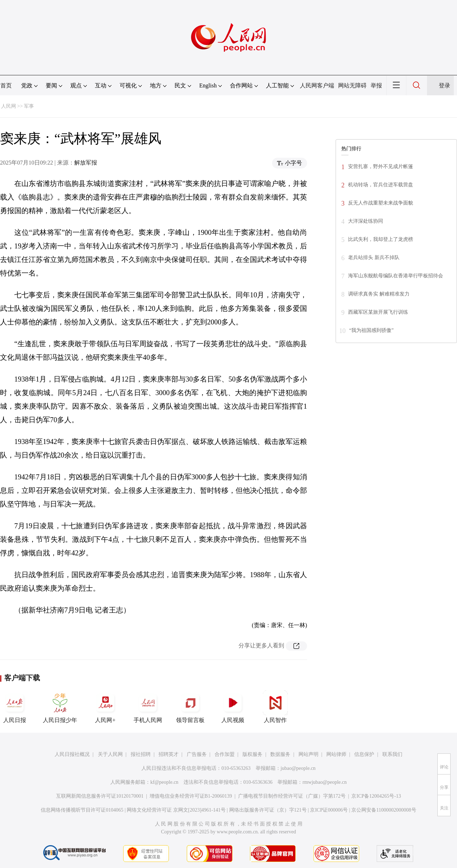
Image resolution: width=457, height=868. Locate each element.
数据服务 (280, 754)
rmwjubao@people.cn (325, 782)
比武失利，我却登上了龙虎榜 (381, 239)
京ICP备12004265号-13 (376, 796)
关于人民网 (110, 754)
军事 (29, 106)
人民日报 (15, 707)
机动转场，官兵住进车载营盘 (381, 185)
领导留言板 (190, 707)
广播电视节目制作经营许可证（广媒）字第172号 (292, 796)
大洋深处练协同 (366, 221)
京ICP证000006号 (329, 810)
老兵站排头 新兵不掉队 (374, 258)
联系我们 (392, 754)
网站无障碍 (352, 85)
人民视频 (233, 707)
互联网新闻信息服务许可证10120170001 (100, 796)
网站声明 (308, 754)
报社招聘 (141, 754)
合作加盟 (225, 754)
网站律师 (336, 754)
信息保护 (364, 754)
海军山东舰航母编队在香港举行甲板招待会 (396, 276)
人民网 (9, 106)
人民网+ (105, 707)
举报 (376, 85)
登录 (445, 85)
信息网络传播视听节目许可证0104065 (82, 810)
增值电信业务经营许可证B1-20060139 (191, 796)
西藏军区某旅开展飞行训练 (378, 312)
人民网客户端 (317, 85)
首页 (6, 85)
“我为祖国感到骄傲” (371, 330)
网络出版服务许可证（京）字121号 (268, 810)
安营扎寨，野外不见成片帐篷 (381, 166)
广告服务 (197, 754)
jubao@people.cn (298, 768)
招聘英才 (169, 754)
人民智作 (275, 707)
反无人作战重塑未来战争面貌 (381, 203)
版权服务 (252, 754)
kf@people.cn (164, 782)
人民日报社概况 (72, 754)
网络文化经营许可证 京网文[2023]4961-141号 (176, 810)
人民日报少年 (60, 707)
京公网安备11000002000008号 (384, 810)
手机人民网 (148, 707)
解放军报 (86, 163)
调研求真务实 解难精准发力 (379, 294)
